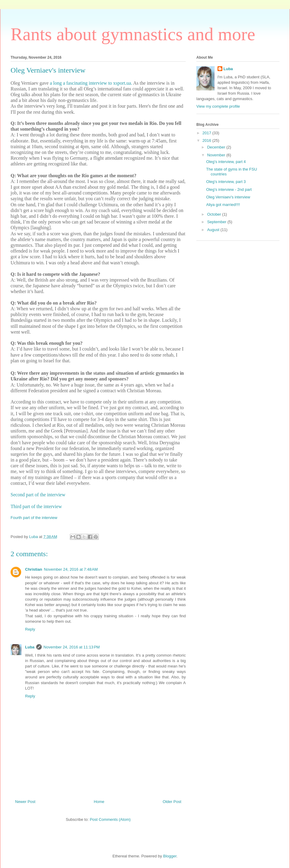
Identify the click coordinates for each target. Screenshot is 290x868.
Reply (30, 629)
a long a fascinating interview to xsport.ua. (90, 83)
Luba (30, 647)
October (215, 214)
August (214, 230)
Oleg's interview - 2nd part (229, 189)
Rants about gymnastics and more (133, 34)
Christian (34, 569)
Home (99, 802)
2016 (207, 140)
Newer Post (25, 802)
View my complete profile (218, 106)
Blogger (170, 856)
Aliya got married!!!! (223, 205)
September (217, 222)
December (217, 147)
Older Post (172, 802)
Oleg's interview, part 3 (226, 182)
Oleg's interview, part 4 (226, 162)
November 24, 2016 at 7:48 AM (71, 569)
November (217, 155)
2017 (207, 133)
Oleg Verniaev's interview (228, 197)
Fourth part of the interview (34, 518)
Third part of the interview (36, 506)
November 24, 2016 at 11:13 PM (72, 647)
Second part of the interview (39, 495)
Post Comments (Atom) (110, 819)
